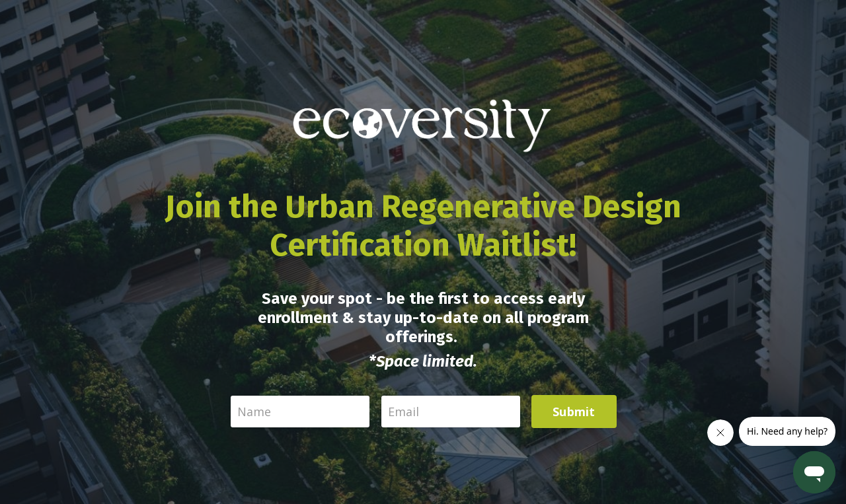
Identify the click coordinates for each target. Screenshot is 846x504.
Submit (574, 412)
